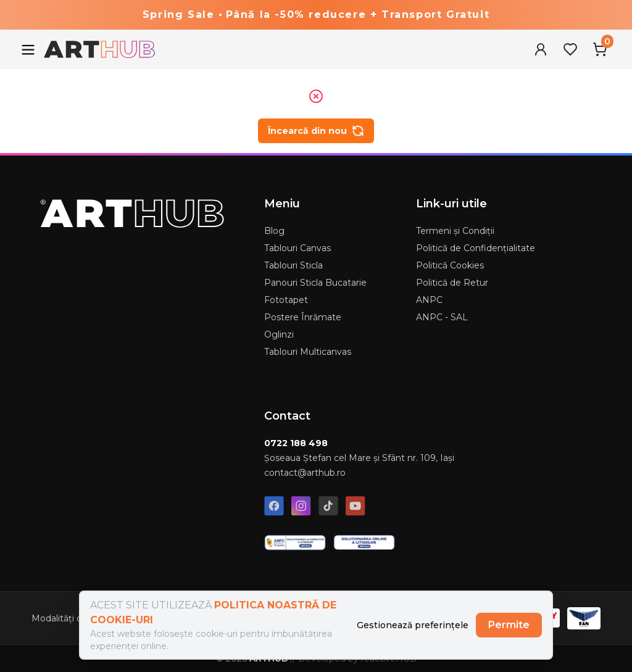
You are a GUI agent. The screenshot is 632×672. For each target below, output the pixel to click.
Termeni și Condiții (455, 231)
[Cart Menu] (600, 49)
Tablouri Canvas (297, 248)
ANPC (429, 300)
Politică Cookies (450, 265)
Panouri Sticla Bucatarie (315, 283)
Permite (509, 625)
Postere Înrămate (303, 317)
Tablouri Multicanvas (308, 352)
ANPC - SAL (442, 317)
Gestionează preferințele (413, 625)
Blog (274, 231)
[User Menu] (541, 49)
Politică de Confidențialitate (476, 248)
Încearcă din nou (316, 131)
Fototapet (286, 300)
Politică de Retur (452, 283)
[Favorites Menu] (570, 49)
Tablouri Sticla (293, 265)
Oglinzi (279, 334)
